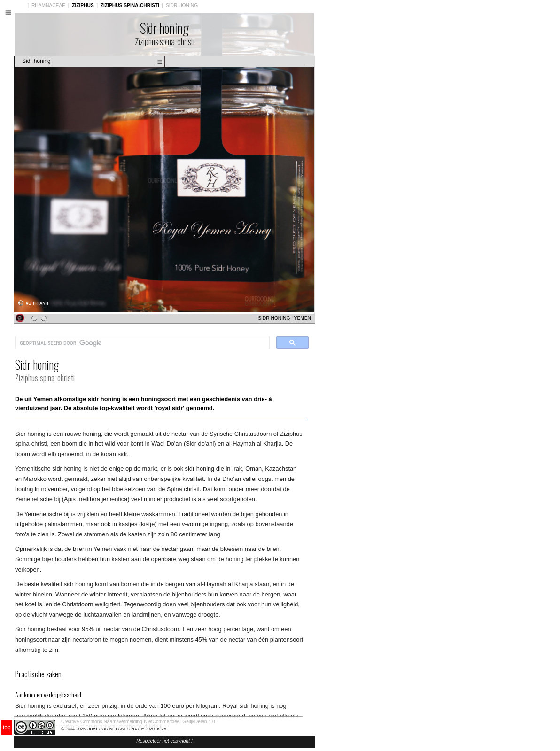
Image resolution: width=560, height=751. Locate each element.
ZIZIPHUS (83, 5)
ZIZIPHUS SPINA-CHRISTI (130, 5)
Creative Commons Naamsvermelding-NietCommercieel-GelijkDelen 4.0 (138, 722)
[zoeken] (141, 343)
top (7, 728)
